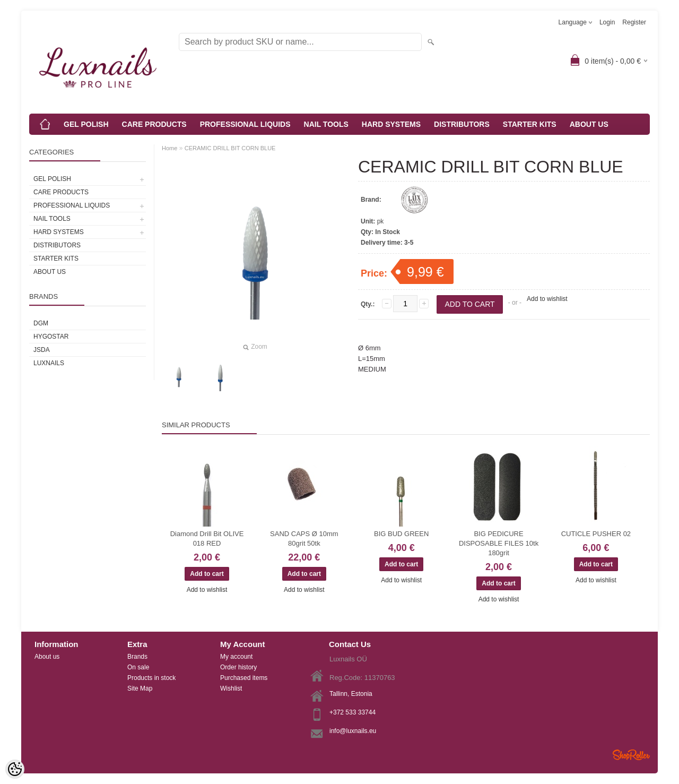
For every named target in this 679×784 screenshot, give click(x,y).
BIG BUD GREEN (401, 534)
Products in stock (151, 678)
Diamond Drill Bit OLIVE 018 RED (207, 539)
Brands (137, 657)
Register (634, 22)
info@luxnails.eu (353, 731)
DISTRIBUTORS (462, 124)
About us (47, 657)
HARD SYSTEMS (391, 124)
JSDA (42, 350)
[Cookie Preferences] (15, 769)
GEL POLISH (86, 124)
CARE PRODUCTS (154, 124)
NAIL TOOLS (326, 124)
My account (236, 657)
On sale (138, 667)
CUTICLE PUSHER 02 (596, 534)
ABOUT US (589, 124)
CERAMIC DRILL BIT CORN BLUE (230, 148)
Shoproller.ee (631, 755)
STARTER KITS (530, 124)
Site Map (140, 688)
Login (607, 22)
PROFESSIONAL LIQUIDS (245, 124)
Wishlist (231, 688)
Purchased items (244, 678)
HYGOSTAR (51, 337)
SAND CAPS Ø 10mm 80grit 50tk (304, 539)
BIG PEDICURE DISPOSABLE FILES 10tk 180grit (499, 543)
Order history (238, 667)
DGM (41, 323)
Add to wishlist (547, 299)
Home (169, 148)
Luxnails (49, 363)
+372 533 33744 (352, 712)
